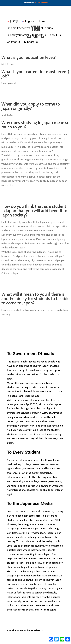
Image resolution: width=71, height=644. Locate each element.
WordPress (37, 630)
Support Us (31, 42)
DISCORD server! (41, 3)
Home (41, 21)
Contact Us (14, 42)
